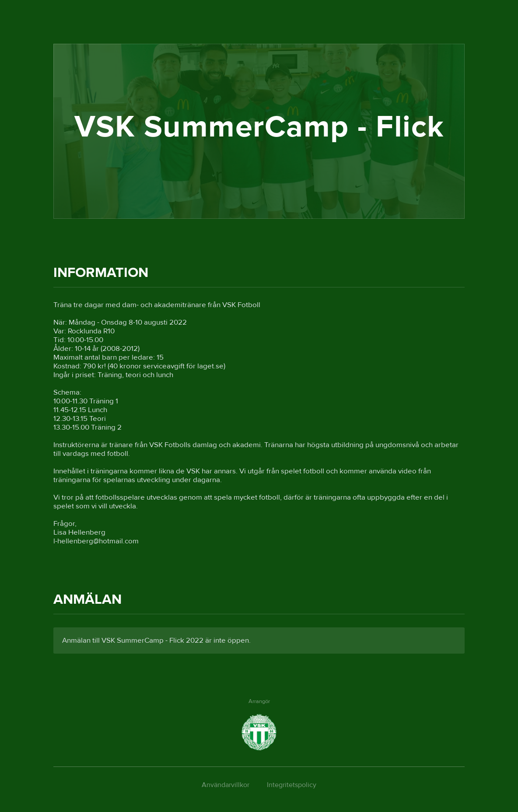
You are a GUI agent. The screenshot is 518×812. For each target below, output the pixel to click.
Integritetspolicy (292, 785)
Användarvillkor (226, 785)
